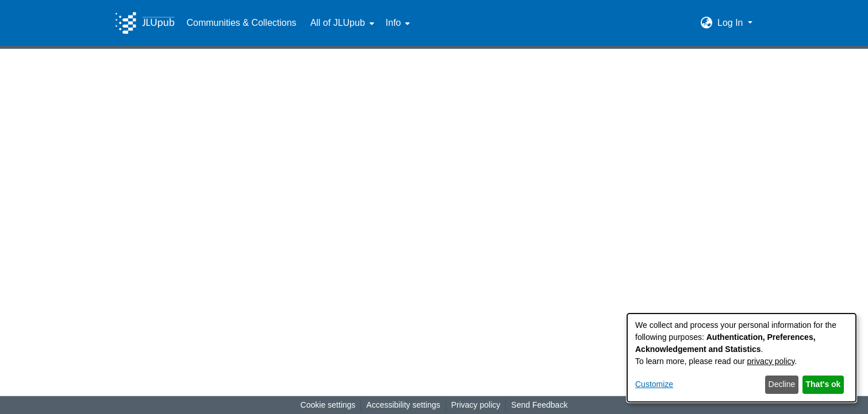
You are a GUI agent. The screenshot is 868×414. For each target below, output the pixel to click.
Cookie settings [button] (328, 405)
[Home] (145, 23)
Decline (782, 384)
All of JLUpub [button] (338, 23)
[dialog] (742, 358)
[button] (707, 23)
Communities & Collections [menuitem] (241, 23)
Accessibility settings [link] (403, 405)
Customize (654, 384)
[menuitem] (341, 23)
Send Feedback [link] (539, 405)
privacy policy (771, 361)
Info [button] (393, 23)
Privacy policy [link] (476, 405)
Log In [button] (731, 23)
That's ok (823, 384)
